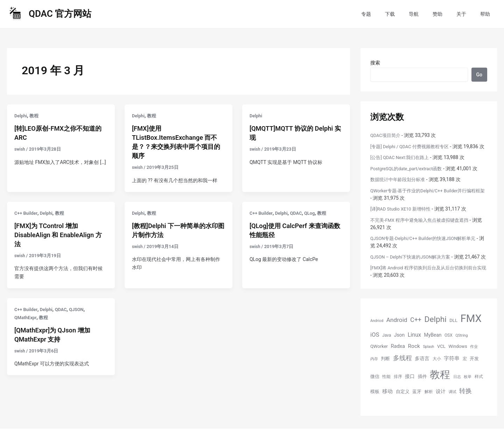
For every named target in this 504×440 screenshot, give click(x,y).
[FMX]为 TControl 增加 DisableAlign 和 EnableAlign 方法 (58, 235)
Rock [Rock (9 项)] (414, 361)
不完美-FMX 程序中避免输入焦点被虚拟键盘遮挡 (423, 227)
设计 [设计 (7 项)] (441, 406)
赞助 (448, 14)
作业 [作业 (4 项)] (474, 361)
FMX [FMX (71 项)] (471, 333)
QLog (314, 213)
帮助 (487, 14)
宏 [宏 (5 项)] (465, 373)
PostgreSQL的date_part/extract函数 (409, 176)
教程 (35, 116)
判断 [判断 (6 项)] (385, 373)
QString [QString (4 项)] (461, 350)
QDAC (300, 213)
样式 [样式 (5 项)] (479, 391)
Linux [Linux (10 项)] (414, 349)
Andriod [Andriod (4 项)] (377, 335)
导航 (428, 14)
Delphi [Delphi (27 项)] (436, 334)
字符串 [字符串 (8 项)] (452, 373)
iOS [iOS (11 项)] (375, 349)
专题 (389, 14)
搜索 (375, 63)
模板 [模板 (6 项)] (375, 406)
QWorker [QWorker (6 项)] (379, 361)
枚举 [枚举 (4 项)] (468, 391)
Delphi (21, 116)
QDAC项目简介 (387, 135)
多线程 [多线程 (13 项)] (402, 373)
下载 (409, 14)
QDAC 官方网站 (60, 14)
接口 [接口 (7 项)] (410, 391)
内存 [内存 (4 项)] (374, 374)
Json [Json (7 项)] (399, 350)
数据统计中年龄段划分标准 (400, 187)
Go (479, 75)
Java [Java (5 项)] (387, 350)
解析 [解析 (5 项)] (429, 406)
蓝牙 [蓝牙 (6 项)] (417, 406)
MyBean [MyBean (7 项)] (433, 350)
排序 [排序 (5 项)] (398, 391)
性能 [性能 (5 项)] (386, 391)
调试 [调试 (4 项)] (453, 407)
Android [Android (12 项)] (397, 335)
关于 (468, 14)
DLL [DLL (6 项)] (453, 335)
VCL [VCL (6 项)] (441, 361)
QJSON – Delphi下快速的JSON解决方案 (414, 264)
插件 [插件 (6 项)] (422, 391)
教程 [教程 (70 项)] (440, 389)
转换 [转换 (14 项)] (465, 405)
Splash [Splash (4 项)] (428, 361)
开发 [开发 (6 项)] (474, 373)
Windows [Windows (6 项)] (458, 361)
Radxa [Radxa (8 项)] (398, 361)
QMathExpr (26, 317)
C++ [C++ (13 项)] (416, 334)
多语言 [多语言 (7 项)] (422, 373)
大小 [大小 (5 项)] (437, 373)
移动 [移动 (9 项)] (387, 406)
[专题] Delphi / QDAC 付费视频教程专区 (413, 146)
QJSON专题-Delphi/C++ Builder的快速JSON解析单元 (428, 246)
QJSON (81, 309)
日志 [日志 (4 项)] (457, 391)
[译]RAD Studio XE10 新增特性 (403, 216)
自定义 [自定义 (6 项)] (403, 406)
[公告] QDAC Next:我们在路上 (402, 165)
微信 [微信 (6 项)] (375, 391)
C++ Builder (27, 213)
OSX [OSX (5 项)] (449, 350)
